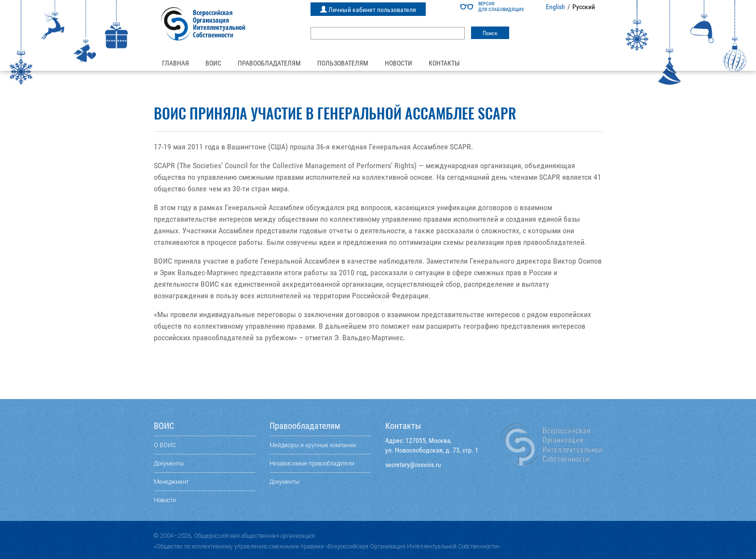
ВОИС (213, 63)
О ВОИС (165, 445)
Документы (169, 463)
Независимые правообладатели (312, 463)
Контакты (444, 63)
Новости (398, 63)
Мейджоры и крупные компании (313, 445)
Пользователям (343, 63)
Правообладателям (269, 63)
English (555, 7)
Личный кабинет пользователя (368, 10)
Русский (584, 7)
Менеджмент (171, 482)
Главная (175, 63)
